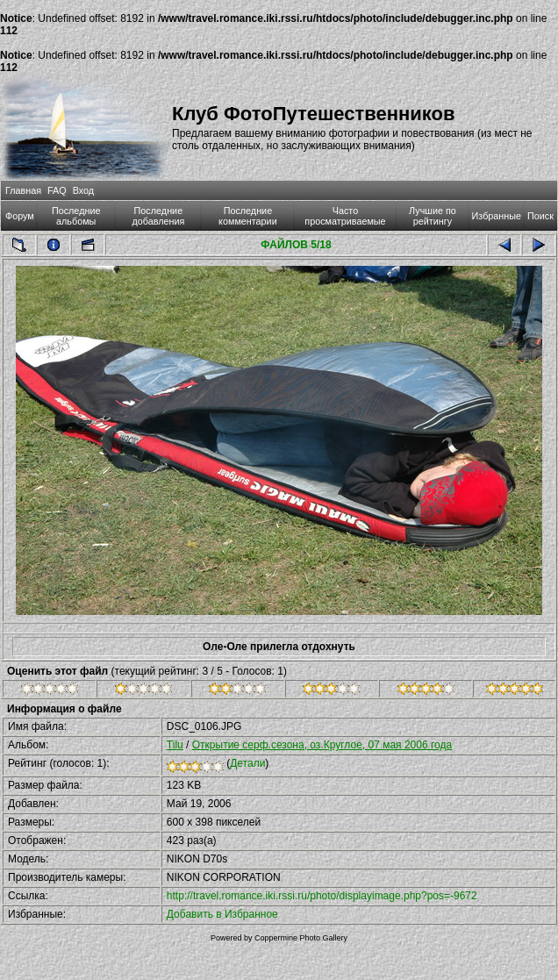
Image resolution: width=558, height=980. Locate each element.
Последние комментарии (248, 216)
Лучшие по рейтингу (433, 216)
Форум (20, 216)
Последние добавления (158, 216)
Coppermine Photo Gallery (301, 938)
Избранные (497, 216)
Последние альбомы (76, 216)
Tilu (175, 745)
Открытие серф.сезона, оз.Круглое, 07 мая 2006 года (322, 745)
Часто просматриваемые (345, 216)
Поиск (540, 216)
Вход (83, 190)
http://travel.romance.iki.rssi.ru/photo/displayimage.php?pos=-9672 (322, 896)
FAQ (57, 190)
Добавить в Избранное (222, 914)
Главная (23, 190)
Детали (247, 763)
